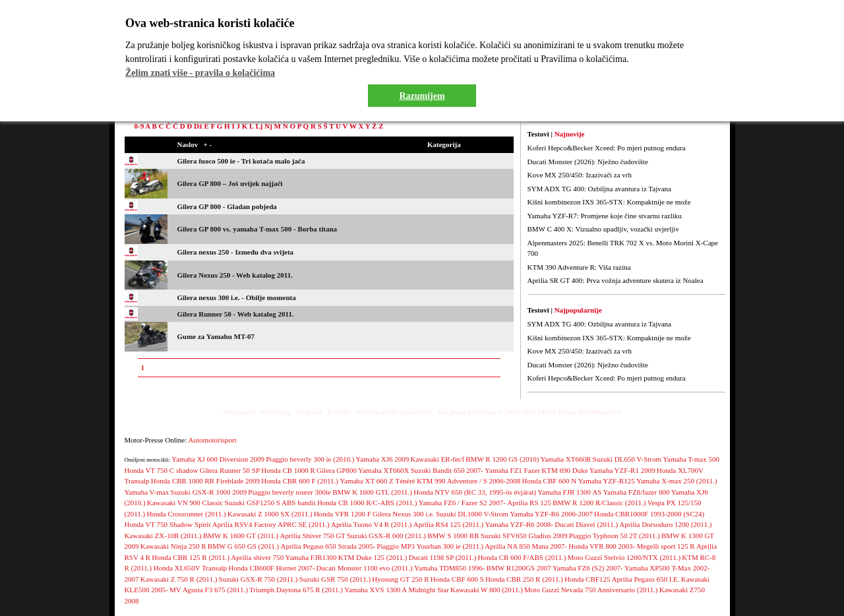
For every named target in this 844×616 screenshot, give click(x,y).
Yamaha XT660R (566, 459)
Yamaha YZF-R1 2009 (622, 470)
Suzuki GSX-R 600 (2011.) (386, 536)
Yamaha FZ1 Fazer (512, 470)
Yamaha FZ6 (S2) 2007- (588, 568)
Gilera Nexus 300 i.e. (404, 514)
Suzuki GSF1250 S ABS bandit (270, 503)
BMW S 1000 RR (453, 536)
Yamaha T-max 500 (691, 459)
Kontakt (339, 412)
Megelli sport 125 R (665, 546)
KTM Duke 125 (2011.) (373, 557)
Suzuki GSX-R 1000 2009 (208, 492)
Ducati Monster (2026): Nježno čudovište (588, 162)
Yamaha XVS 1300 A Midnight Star (397, 590)
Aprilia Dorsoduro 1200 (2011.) (665, 524)
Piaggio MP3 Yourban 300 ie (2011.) (430, 546)
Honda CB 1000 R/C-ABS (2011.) (367, 503)
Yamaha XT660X (383, 470)
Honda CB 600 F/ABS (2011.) (522, 557)
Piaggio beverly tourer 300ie (289, 492)
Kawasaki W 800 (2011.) (487, 590)
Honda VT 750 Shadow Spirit (168, 524)
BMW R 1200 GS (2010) (502, 459)
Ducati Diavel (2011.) (586, 524)
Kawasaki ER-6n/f (438, 459)
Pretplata (309, 412)
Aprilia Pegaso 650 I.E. (646, 579)
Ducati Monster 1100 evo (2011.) (365, 568)
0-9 (139, 126)
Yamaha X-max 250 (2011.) (677, 481)
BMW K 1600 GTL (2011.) (372, 492)
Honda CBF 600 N (549, 481)
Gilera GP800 (337, 470)
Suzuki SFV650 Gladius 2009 (524, 536)
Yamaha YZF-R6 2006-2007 (551, 514)
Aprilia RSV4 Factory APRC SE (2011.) (271, 524)
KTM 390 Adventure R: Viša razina (579, 267)
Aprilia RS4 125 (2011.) (449, 524)
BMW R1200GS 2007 (519, 568)
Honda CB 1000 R (288, 470)
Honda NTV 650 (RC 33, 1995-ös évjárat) (475, 492)
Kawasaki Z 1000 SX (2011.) (270, 514)
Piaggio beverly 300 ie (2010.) (310, 459)
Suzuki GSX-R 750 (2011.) (258, 579)
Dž (198, 126)
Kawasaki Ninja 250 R (173, 546)
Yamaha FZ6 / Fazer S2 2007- (462, 503)
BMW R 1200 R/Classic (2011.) (599, 503)
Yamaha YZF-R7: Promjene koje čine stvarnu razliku (605, 216)
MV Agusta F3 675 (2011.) (209, 590)
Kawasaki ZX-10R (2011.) (163, 536)
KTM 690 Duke (564, 470)
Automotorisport (213, 440)
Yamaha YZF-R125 (607, 481)
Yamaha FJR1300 (311, 557)
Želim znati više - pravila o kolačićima (200, 73)
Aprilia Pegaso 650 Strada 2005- (328, 546)
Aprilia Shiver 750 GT (313, 536)
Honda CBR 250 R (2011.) (524, 579)
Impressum (239, 412)
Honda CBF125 (587, 579)
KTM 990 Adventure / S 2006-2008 (468, 481)
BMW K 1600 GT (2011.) (241, 536)
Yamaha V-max (147, 492)
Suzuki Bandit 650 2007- (447, 470)
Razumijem (422, 96)
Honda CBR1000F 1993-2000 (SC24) (649, 514)
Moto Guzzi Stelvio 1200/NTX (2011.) (624, 557)
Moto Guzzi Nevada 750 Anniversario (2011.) (591, 590)
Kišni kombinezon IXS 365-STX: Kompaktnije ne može (609, 202)
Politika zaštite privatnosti (394, 412)
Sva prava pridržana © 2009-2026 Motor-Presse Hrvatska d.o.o (529, 412)
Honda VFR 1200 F (343, 514)
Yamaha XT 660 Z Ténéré (377, 481)
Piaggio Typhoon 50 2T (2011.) (615, 536)
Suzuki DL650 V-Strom (627, 459)
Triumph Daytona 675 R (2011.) (296, 590)
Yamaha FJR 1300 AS (569, 492)
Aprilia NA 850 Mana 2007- (526, 546)
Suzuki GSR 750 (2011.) (335, 579)
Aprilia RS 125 (529, 503)
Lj (259, 126)
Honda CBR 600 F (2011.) (300, 481)
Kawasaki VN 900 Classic (185, 503)
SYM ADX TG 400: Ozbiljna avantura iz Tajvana (599, 189)
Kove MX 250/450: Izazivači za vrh (580, 175)
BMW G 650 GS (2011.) (243, 546)
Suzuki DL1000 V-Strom (472, 514)
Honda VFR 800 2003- (602, 546)
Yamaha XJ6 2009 (383, 459)
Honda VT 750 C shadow (162, 470)
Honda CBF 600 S (457, 579)
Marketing (276, 412)
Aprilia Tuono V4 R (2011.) (372, 524)
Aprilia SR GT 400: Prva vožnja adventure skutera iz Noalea (616, 280)
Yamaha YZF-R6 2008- (519, 524)
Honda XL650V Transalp (190, 568)
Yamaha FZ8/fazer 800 (637, 492)
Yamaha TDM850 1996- (449, 568)
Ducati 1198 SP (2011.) (443, 557)
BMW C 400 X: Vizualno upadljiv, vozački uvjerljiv (603, 229)
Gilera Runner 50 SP (230, 470)
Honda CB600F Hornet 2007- (271, 568)
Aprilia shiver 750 (257, 557)
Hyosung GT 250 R (400, 579)
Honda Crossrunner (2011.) (186, 514)
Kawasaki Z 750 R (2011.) (179, 579)
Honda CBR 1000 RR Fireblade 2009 (205, 481)
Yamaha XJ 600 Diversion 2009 (218, 459)
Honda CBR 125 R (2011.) (191, 557)
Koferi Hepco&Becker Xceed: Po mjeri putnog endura (607, 148)
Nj (268, 126)
